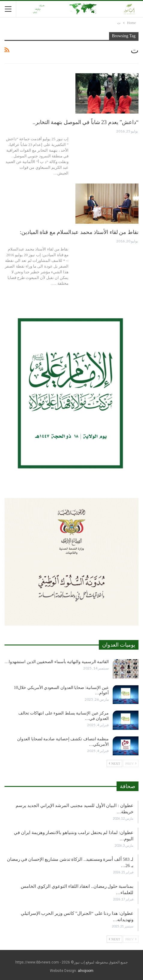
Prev (131, 763)
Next (114, 763)
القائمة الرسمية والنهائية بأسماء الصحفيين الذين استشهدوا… (57, 662)
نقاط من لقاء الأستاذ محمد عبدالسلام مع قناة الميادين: (79, 232)
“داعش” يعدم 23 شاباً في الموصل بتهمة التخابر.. (86, 122)
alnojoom (86, 971)
